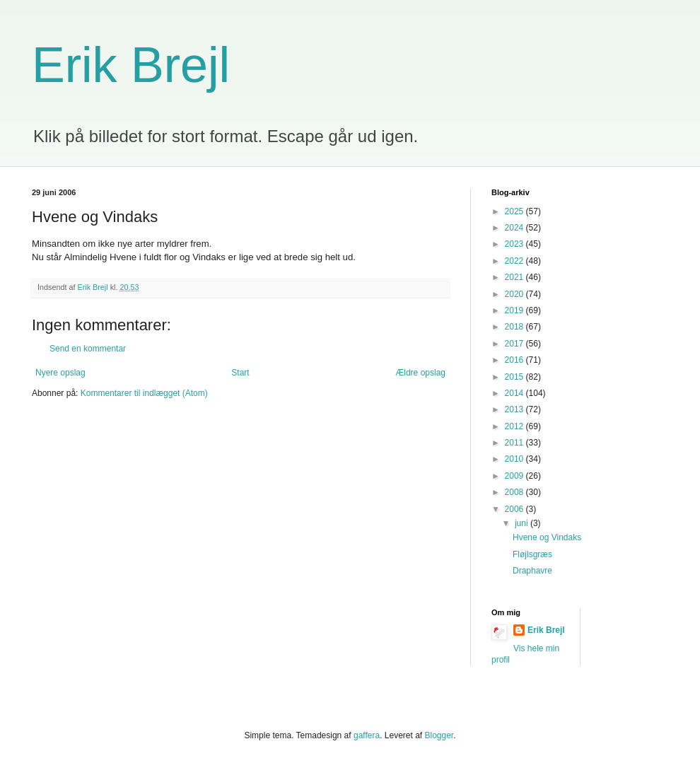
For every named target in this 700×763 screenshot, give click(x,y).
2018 (515, 327)
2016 (515, 360)
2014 (515, 393)
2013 (515, 409)
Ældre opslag (420, 373)
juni (523, 523)
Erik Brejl (131, 65)
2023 (515, 244)
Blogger (439, 735)
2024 (515, 228)
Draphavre (532, 571)
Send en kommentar (88, 349)
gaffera (367, 735)
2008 (515, 492)
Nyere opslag (60, 373)
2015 (515, 377)
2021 (515, 277)
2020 (515, 294)
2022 (515, 261)
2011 (515, 443)
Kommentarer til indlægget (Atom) (144, 393)
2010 (515, 459)
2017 (515, 344)
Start (240, 373)
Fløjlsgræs (532, 554)
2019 (515, 310)
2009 (515, 476)
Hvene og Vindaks (547, 537)
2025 (515, 211)
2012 (515, 426)
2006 (515, 509)
